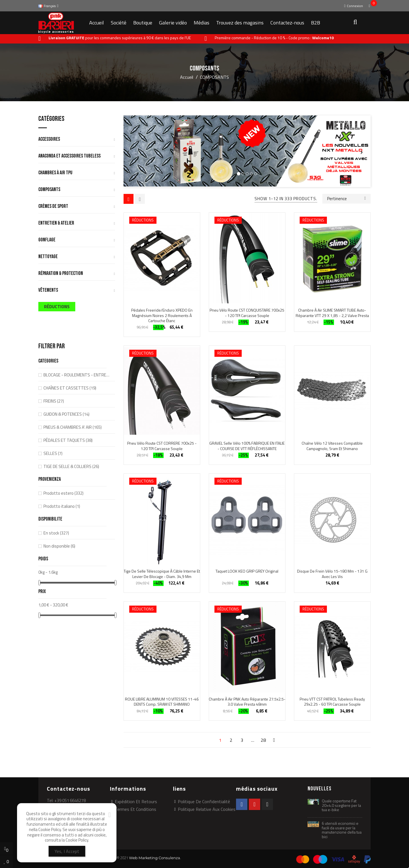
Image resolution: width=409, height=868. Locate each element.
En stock (56, 533)
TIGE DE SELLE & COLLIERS (71, 466)
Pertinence (347, 198)
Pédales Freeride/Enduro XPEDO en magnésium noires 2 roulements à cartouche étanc (162, 315)
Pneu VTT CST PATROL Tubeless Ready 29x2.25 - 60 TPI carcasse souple (332, 702)
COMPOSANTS (49, 190)
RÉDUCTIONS (57, 307)
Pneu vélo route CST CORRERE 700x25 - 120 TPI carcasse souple (162, 446)
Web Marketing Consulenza (155, 858)
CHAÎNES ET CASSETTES (70, 388)
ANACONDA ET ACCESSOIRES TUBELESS (69, 156)
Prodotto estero (63, 493)
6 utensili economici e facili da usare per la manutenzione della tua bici (342, 830)
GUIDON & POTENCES (66, 414)
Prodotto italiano (62, 506)
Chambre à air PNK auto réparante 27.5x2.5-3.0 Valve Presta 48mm (247, 702)
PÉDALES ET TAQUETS (68, 440)
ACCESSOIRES (49, 139)
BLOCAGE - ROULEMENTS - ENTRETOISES (78, 375)
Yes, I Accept (67, 851)
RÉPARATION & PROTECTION (61, 274)
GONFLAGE (47, 240)
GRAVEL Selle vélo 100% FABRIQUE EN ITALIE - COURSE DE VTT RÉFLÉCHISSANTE (247, 446)
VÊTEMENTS (48, 290)
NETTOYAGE (48, 257)
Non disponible (59, 546)
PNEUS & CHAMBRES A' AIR (73, 427)
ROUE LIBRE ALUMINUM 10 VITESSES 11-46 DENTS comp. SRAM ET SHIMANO (162, 702)
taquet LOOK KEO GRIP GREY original (247, 571)
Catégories (51, 119)
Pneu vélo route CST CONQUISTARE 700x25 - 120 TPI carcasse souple (247, 313)
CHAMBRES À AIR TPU (55, 173)
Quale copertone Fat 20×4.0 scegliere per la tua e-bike (341, 805)
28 (263, 740)
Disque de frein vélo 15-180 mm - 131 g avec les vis (332, 574)
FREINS (54, 401)
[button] (355, 23)
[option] (247, 151)
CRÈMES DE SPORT (53, 207)
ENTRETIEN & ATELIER (56, 223)
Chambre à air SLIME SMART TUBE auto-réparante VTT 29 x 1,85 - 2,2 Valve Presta (332, 313)
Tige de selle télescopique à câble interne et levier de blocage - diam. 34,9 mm (162, 574)
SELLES (53, 453)
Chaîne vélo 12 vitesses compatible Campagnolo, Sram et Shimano (332, 446)
